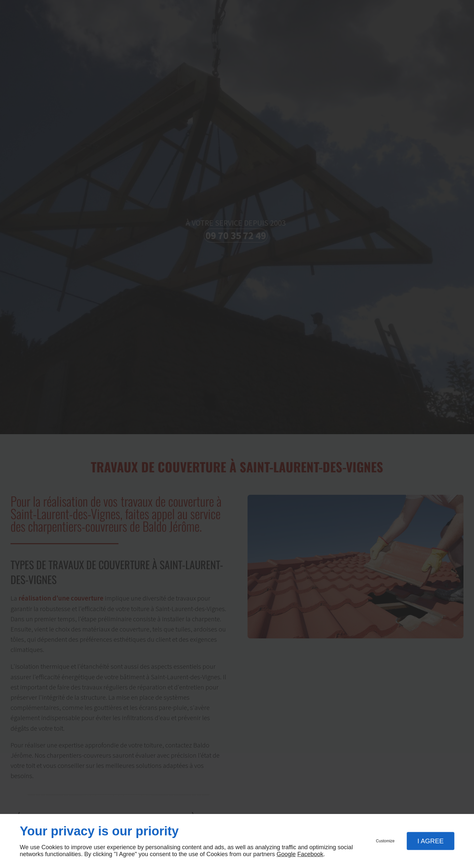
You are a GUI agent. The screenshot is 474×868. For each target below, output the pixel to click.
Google (286, 854)
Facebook (310, 854)
